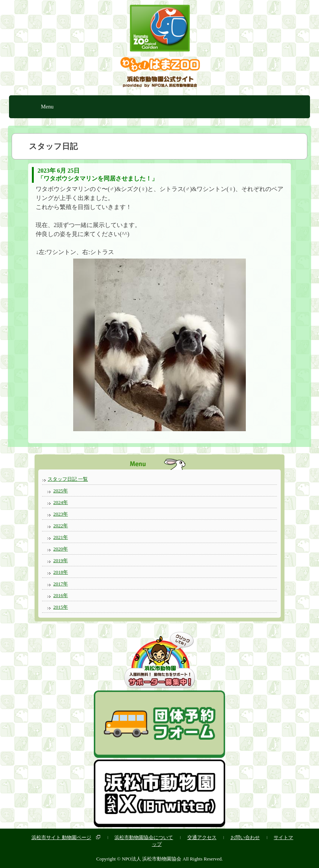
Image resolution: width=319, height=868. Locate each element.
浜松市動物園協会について (144, 837)
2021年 (61, 537)
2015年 (61, 607)
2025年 (61, 491)
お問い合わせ (245, 837)
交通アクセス (202, 837)
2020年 (61, 549)
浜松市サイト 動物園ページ (61, 837)
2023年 (61, 514)
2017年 (61, 584)
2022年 (61, 526)
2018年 (61, 572)
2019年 (61, 560)
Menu (47, 107)
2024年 (61, 502)
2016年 (61, 595)
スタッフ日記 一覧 (68, 479)
